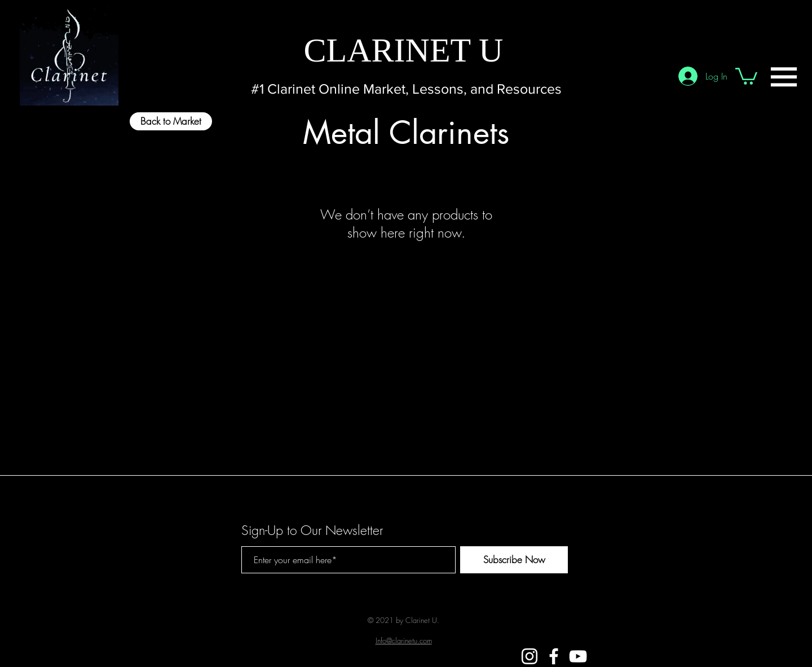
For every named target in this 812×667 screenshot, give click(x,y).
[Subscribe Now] (514, 560)
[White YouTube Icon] (578, 656)
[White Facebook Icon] (554, 656)
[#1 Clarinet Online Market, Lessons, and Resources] (406, 89)
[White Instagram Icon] (529, 656)
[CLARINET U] (403, 50)
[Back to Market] (171, 121)
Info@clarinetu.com (404, 640)
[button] (784, 77)
